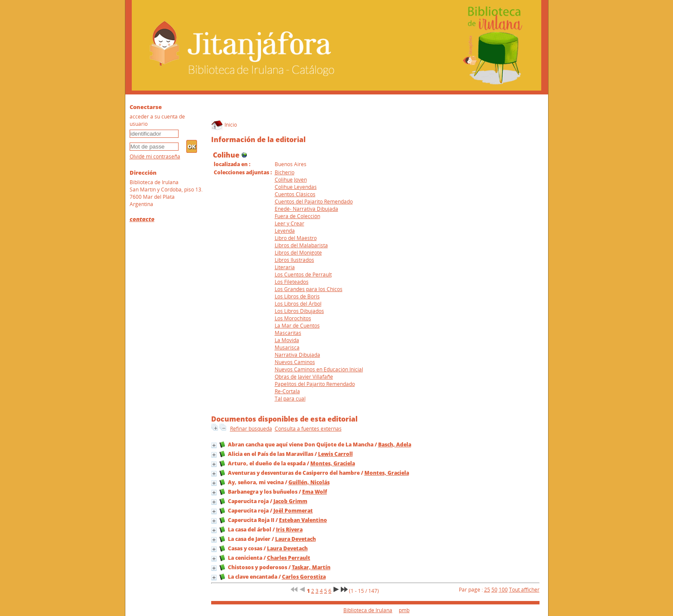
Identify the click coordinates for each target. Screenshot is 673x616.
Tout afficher (524, 590)
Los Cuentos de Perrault (303, 275)
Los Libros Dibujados (299, 311)
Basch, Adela (395, 445)
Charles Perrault (289, 558)
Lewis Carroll (335, 454)
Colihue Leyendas (296, 187)
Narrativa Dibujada (297, 355)
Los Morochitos (293, 318)
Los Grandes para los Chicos (309, 289)
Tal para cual (290, 399)
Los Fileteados (292, 282)
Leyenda (285, 231)
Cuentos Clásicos (295, 194)
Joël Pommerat (293, 511)
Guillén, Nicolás (309, 482)
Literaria (285, 267)
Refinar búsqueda (251, 429)
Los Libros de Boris (297, 296)
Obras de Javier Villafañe (304, 377)
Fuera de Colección (297, 216)
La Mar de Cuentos (297, 326)
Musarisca (287, 347)
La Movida (287, 340)
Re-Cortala (287, 391)
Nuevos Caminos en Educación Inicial (319, 369)
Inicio (224, 125)
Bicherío (285, 172)
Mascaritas (288, 333)
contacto (142, 219)
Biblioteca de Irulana (368, 610)
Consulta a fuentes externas (308, 429)
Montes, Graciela (333, 463)
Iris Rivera (289, 530)
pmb (404, 610)
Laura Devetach (296, 539)
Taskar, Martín (311, 567)
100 (503, 590)
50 (494, 590)
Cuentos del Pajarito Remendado (314, 202)
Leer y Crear (290, 223)
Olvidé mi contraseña (155, 156)
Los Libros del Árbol (298, 304)
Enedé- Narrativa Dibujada (306, 209)
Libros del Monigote (298, 253)
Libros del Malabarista (301, 245)
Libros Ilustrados (294, 260)
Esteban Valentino (303, 520)
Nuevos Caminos (295, 362)
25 (487, 590)
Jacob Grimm (290, 501)
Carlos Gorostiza (304, 577)
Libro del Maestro (296, 238)
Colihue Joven (291, 180)
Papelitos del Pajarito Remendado (315, 384)
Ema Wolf (315, 492)
